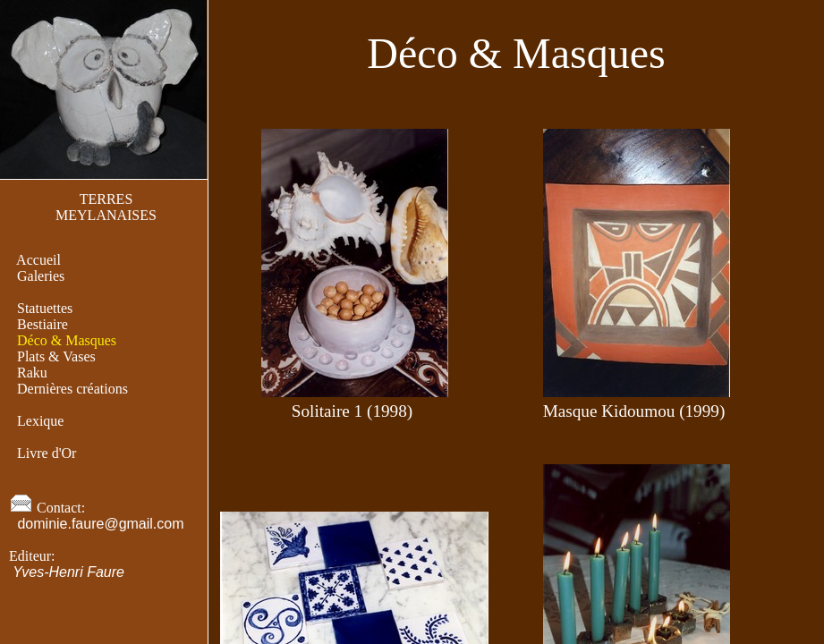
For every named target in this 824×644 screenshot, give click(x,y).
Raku (32, 373)
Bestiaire (42, 324)
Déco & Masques (67, 340)
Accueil (39, 260)
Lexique (40, 421)
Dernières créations (72, 389)
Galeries (41, 276)
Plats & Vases (56, 356)
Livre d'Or (47, 453)
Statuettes (45, 308)
